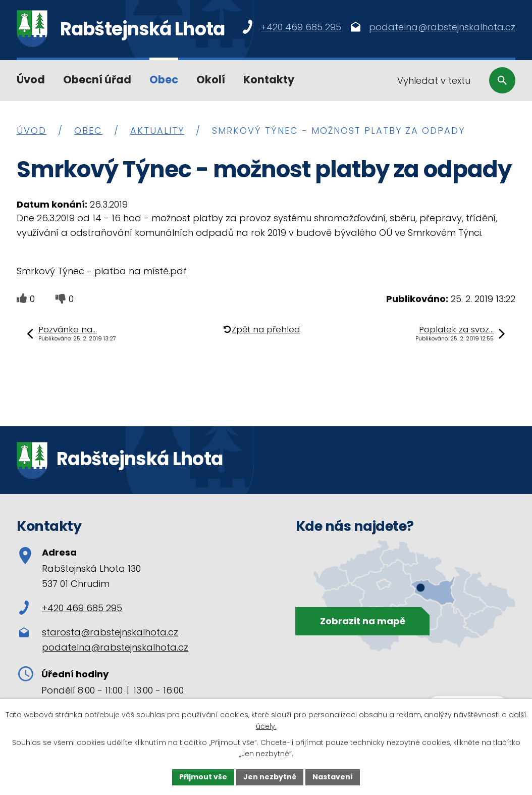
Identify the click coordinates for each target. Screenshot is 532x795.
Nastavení (333, 777)
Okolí (211, 80)
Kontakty (269, 80)
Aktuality (157, 131)
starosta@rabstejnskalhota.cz (110, 632)
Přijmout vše (203, 777)
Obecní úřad (97, 80)
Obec (164, 80)
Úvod (31, 80)
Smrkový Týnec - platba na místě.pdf (102, 271)
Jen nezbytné (270, 777)
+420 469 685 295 (71, 608)
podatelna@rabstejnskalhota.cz (115, 647)
